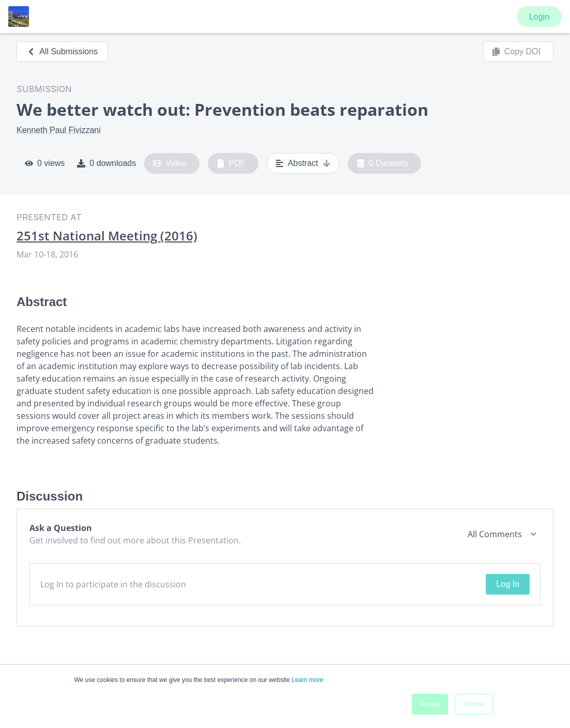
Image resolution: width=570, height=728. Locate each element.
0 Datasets (383, 163)
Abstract (303, 163)
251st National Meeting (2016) (107, 236)
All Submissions (62, 51)
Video (170, 163)
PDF (231, 163)
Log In (507, 584)
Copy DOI (516, 52)
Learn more (307, 680)
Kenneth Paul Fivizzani (59, 130)
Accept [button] (430, 704)
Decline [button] (473, 704)
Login (539, 17)
